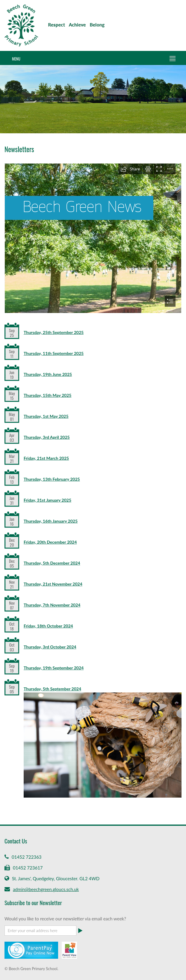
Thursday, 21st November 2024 (53, 584)
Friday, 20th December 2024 (50, 542)
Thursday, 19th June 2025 (48, 374)
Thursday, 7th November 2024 (52, 605)
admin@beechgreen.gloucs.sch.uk (46, 889)
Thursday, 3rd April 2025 (47, 437)
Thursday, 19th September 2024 (54, 668)
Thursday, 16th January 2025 (51, 521)
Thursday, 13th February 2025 (52, 479)
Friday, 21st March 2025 (46, 458)
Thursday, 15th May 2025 (47, 395)
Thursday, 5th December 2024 (52, 563)
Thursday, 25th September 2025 (54, 332)
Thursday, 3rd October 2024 (50, 647)
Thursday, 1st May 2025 (46, 416)
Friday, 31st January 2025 (47, 500)
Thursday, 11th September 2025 (54, 353)
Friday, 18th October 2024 (48, 626)
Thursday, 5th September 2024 (52, 689)
